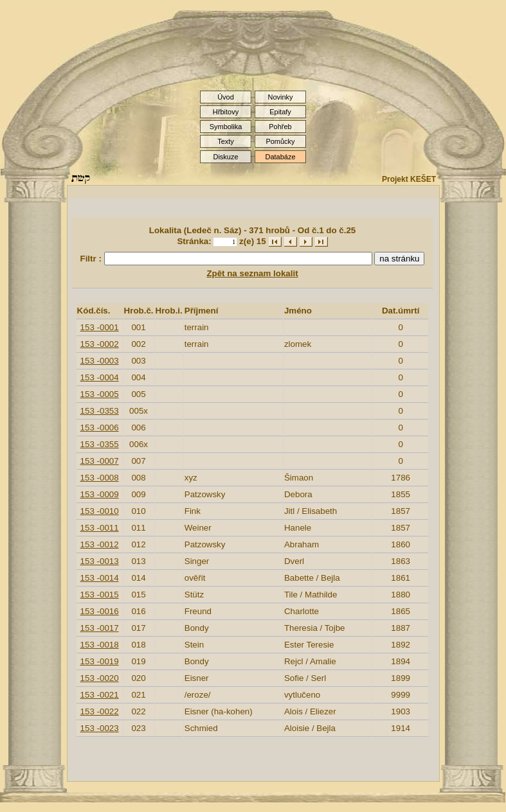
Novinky (280, 97)
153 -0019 (100, 661)
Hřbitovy (226, 112)
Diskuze (225, 157)
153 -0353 (100, 411)
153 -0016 (100, 611)
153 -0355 (100, 444)
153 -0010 (100, 511)
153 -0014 (100, 578)
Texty (226, 141)
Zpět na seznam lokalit (252, 273)
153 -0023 (100, 728)
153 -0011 (100, 528)
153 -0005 (100, 394)
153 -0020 (100, 678)
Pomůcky (280, 141)
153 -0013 (100, 561)
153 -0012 (100, 544)
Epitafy (280, 112)
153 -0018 (100, 645)
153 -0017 (100, 628)
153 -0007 (100, 461)
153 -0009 (100, 494)
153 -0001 (100, 327)
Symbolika (226, 127)
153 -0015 (100, 595)
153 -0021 (100, 695)
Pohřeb (280, 127)
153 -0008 (100, 478)
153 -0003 (100, 361)
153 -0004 (100, 377)
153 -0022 (100, 711)
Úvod (226, 97)
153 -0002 (100, 344)
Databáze (280, 157)
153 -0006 (100, 428)
